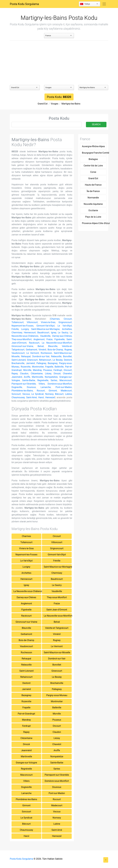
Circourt (68, 319)
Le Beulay (58, 360)
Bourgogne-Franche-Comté (94, 153)
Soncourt (16, 394)
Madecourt (66, 391)
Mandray (37, 370)
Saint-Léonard (19, 360)
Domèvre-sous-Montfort (60, 384)
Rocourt (41, 391)
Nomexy (49, 394)
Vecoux (26, 394)
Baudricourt (43, 333)
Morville (27, 370)
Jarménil (30, 363)
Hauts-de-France (93, 185)
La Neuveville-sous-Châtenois (27, 591)
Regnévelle (43, 380)
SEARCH (96, 124)
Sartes (54, 380)
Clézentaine (37, 374)
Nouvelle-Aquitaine (93, 204)
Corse (93, 172)
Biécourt (59, 394)
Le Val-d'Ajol (65, 326)
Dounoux (31, 387)
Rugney (68, 350)
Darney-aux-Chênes (62, 336)
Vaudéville (45, 336)
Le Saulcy (63, 333)
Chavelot (67, 374)
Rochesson (46, 353)
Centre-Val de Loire (93, 166)
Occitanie (93, 210)
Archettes (67, 329)
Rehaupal (26, 356)
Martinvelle (37, 377)
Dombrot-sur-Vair (41, 356)
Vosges (55, 104)
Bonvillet (67, 356)
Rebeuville (56, 356)
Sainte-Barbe (29, 380)
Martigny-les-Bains (71, 104)
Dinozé (57, 374)
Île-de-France (93, 191)
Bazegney (53, 363)
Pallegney (41, 363)
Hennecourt (30, 333)
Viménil (42, 350)
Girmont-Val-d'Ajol (46, 326)
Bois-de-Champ (55, 350)
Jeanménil (17, 377)
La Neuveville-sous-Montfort (57, 343)
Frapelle (49, 367)
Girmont (53, 391)
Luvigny (25, 329)
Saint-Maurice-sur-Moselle (57, 652)
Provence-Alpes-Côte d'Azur (94, 223)
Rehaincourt (45, 360)
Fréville (15, 329)
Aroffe (27, 377)
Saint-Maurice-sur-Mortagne (45, 329)
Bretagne (93, 159)
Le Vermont (33, 353)
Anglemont (39, 339)
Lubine (68, 394)
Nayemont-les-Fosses (23, 326)
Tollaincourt (18, 322)
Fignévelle (59, 339)
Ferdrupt (58, 370)
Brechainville (18, 363)
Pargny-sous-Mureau (57, 695)
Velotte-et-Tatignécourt (57, 628)
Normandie (93, 198)
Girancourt (32, 360)
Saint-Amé (31, 397)
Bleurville (53, 346)
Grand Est (43, 104)
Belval (41, 346)
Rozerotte (26, 367)
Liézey (48, 374)
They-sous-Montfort (22, 339)
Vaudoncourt (18, 353)
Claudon (24, 374)
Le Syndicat (37, 394)
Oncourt (68, 370)
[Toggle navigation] (104, 4)
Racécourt (34, 343)
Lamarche (46, 387)
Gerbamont (31, 350)
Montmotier (38, 367)
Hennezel (50, 397)
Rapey (15, 374)
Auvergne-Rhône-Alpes (93, 146)
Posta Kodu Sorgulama (24, 4)
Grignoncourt (65, 322)
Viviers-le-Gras (48, 322)
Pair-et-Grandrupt (27, 714)
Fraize (50, 339)
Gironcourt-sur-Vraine (22, 346)
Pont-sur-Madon (64, 387)
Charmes (55, 319)
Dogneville (17, 387)
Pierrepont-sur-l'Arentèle (24, 384)
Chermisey (17, 333)
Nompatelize (51, 377)
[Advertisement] (59, 63)
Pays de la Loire (93, 217)
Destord (68, 360)
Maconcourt (66, 380)
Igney (54, 333)
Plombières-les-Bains (22, 391)
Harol (41, 397)
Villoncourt (32, 322)
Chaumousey (18, 397)
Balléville (59, 367)
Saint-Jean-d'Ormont (57, 610)
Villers (42, 384)
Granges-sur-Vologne (26, 763)
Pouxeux (48, 370)
